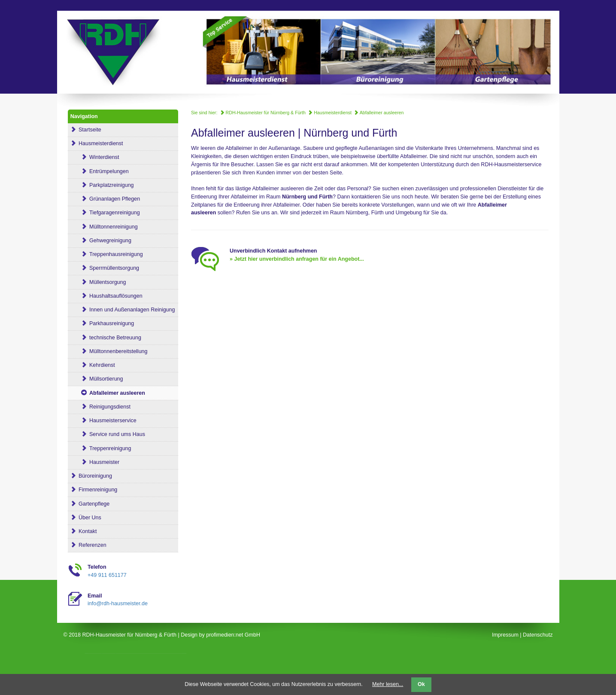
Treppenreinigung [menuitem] (101, 448)
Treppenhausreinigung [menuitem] (107, 254)
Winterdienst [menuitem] (95, 157)
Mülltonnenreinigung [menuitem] (104, 227)
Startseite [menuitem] (86, 130)
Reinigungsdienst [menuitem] (100, 407)
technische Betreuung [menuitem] (106, 338)
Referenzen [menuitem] (88, 545)
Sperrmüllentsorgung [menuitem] (105, 268)
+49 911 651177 (107, 575)
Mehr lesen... (388, 684)
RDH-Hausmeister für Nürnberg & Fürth (263, 113)
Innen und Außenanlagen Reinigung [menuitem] (123, 310)
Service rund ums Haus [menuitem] (108, 434)
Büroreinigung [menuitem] (91, 476)
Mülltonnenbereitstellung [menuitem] (109, 351)
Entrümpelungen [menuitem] (100, 171)
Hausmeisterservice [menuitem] (103, 421)
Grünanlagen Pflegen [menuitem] (105, 199)
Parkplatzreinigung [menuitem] (102, 185)
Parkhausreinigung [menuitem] (102, 323)
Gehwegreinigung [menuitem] (101, 241)
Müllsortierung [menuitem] (97, 379)
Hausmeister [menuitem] (95, 462)
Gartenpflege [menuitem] (90, 504)
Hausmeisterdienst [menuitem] (97, 143)
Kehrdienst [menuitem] (93, 365)
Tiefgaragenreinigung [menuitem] (105, 213)
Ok (421, 684)
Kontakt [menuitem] (84, 531)
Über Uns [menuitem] (86, 518)
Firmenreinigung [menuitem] (94, 490)
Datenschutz (538, 635)
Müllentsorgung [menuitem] (98, 282)
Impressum (505, 635)
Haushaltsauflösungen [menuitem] (106, 296)
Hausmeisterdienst (330, 113)
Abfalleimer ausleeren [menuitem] (108, 393)
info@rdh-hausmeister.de (118, 604)
